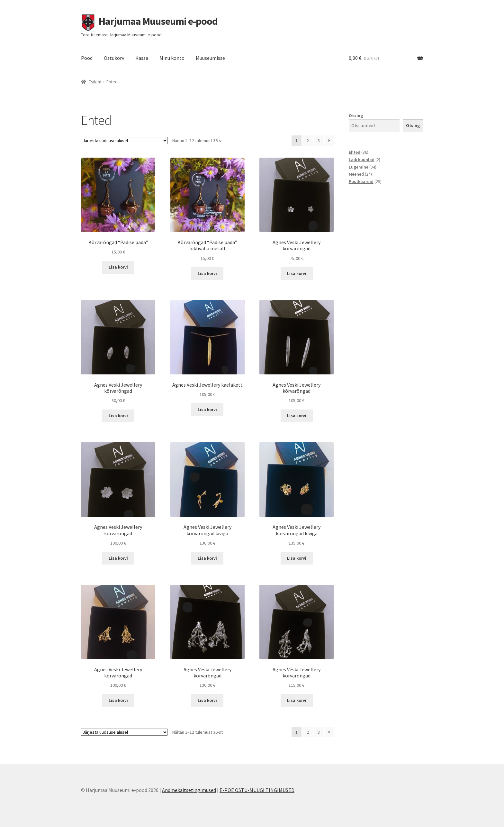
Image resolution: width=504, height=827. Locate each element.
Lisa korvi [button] (118, 267)
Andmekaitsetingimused (189, 790)
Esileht (95, 82)
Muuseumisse (210, 58)
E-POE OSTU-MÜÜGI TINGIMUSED (257, 790)
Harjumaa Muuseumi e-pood (158, 21)
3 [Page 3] (319, 141)
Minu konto (172, 58)
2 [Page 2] (308, 141)
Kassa (142, 58)
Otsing (356, 115)
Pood (87, 58)
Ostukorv (114, 58)
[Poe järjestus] (124, 141)
